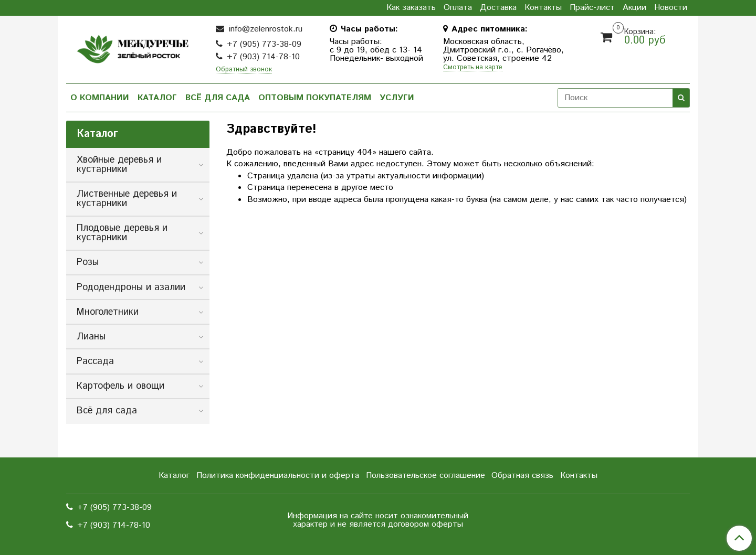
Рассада (95, 361)
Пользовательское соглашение (426, 476)
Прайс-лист (592, 8)
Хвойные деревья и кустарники (119, 165)
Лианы (91, 337)
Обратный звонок (244, 70)
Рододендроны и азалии (131, 287)
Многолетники (108, 312)
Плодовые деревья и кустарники (122, 233)
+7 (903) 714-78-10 (263, 57)
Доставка (498, 8)
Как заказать (411, 8)
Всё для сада (218, 98)
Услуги (397, 98)
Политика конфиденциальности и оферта (278, 476)
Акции (634, 8)
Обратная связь (522, 476)
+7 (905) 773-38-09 (264, 44)
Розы (88, 262)
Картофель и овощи (120, 386)
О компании (100, 98)
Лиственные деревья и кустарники (127, 199)
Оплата (458, 8)
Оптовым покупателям (315, 98)
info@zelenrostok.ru (264, 29)
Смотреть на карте (473, 68)
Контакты (543, 8)
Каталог (157, 98)
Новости (671, 8)
